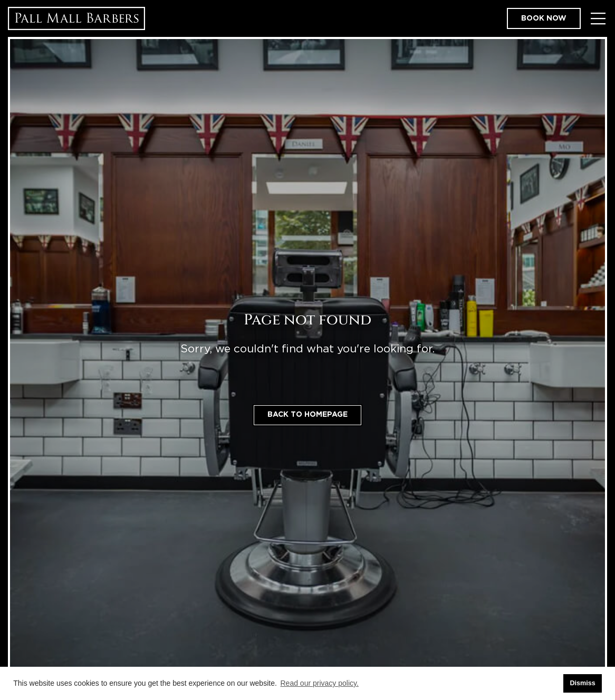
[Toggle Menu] (598, 19)
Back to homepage (307, 415)
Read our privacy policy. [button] (320, 683)
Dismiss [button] (582, 683)
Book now (544, 18)
